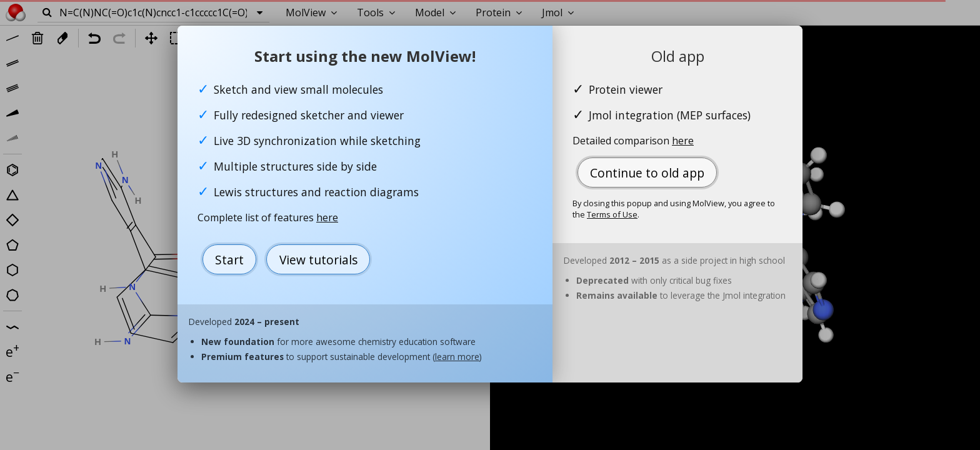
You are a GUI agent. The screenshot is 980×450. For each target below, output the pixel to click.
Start (229, 260)
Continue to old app (647, 173)
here (327, 217)
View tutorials (318, 260)
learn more (457, 357)
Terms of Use (612, 214)
